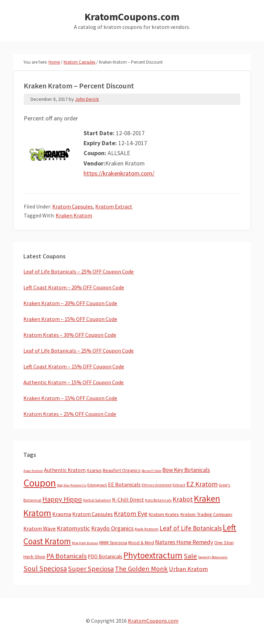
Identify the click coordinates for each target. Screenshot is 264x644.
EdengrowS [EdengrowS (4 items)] (97, 485)
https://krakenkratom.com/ (119, 173)
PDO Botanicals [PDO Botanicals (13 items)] (105, 556)
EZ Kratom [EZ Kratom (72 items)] (202, 484)
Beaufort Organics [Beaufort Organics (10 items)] (122, 470)
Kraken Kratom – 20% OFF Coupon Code (70, 303)
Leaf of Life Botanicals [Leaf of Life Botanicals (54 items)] (191, 528)
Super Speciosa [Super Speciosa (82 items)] (91, 569)
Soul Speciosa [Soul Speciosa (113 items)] (45, 568)
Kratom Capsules (73, 206)
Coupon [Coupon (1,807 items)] (40, 483)
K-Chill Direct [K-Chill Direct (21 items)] (128, 500)
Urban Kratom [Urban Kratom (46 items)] (188, 569)
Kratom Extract (114, 206)
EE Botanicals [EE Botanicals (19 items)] (124, 484)
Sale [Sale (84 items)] (190, 556)
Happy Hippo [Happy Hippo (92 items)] (62, 499)
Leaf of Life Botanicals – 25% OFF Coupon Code (79, 271)
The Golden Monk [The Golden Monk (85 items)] (141, 569)
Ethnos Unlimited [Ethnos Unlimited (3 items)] (157, 485)
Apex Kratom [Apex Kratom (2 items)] (33, 471)
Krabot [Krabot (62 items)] (183, 499)
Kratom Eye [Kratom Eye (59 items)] (131, 514)
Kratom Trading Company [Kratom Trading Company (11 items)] (206, 514)
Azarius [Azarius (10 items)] (94, 470)
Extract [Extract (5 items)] (179, 485)
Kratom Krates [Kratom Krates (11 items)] (164, 514)
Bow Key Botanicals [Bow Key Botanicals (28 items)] (186, 470)
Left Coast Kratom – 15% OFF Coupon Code (74, 366)
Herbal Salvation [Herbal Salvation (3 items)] (97, 500)
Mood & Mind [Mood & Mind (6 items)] (141, 543)
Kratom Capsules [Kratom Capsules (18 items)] (92, 514)
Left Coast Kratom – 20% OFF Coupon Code (74, 287)
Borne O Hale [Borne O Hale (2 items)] (151, 471)
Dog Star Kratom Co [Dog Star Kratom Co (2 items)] (72, 485)
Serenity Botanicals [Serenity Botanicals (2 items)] (213, 557)
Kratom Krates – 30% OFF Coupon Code (70, 335)
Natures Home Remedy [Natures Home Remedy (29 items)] (184, 542)
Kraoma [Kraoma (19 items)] (62, 514)
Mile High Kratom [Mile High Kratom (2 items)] (85, 543)
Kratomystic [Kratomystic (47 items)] (73, 528)
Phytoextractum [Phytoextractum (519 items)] (153, 555)
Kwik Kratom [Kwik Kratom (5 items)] (147, 529)
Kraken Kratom (74, 215)
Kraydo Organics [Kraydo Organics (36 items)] (112, 528)
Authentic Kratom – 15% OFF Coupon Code (74, 382)
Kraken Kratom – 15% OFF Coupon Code (70, 319)
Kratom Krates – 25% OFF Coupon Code (70, 414)
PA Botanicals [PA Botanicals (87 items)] (67, 556)
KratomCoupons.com (132, 17)
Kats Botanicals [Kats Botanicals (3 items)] (158, 500)
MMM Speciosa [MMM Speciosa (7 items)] (113, 543)
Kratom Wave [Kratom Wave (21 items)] (40, 528)
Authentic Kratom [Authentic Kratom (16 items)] (65, 470)
